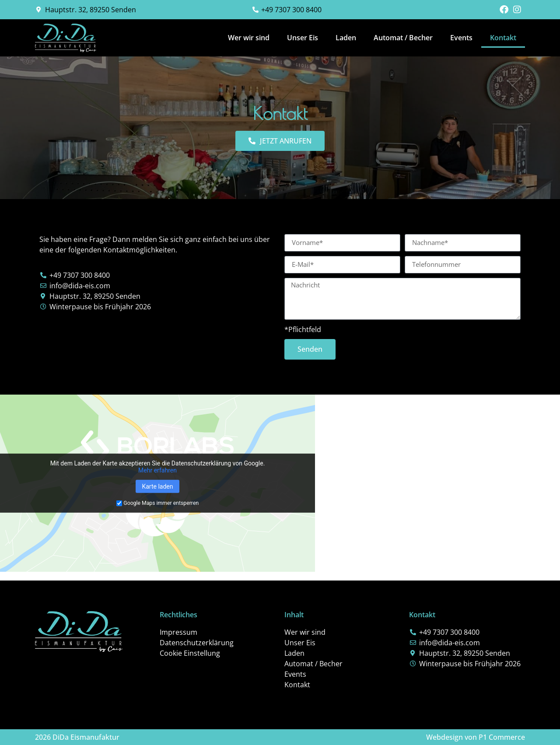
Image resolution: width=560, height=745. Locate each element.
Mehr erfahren (157, 470)
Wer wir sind (249, 38)
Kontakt (503, 38)
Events (461, 38)
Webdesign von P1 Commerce (476, 737)
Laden (346, 38)
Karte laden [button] (157, 486)
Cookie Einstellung (190, 653)
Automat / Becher (403, 38)
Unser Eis (303, 38)
